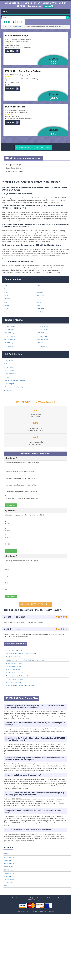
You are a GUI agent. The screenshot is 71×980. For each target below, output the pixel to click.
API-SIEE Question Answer (15, 679)
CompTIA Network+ (10, 374)
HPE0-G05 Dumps (10, 326)
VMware (6, 305)
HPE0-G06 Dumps (43, 326)
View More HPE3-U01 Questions (36, 604)
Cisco (5, 286)
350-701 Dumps (9, 863)
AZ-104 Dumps (9, 867)
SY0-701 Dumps (9, 876)
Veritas (39, 302)
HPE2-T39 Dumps (9, 333)
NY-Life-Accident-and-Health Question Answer (21, 653)
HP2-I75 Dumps (9, 343)
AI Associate (8, 390)
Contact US (62, 898)
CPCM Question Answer (14, 666)
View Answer (11, 505)
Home (5, 27)
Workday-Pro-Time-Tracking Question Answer (21, 686)
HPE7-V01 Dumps (43, 340)
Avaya (6, 309)
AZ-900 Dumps (9, 854)
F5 (5, 289)
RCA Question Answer (13, 669)
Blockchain (40, 309)
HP (10, 27)
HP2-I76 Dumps (42, 343)
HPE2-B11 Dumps (43, 330)
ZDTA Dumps (8, 886)
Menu (5, 11)
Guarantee (40, 898)
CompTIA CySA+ (9, 367)
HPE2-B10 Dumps (9, 330)
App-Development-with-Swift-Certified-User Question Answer (26, 660)
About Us (14, 898)
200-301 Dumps (9, 857)
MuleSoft (40, 312)
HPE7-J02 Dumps (9, 336)
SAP (38, 299)
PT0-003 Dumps (9, 883)
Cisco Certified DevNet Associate (14, 380)
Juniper (6, 292)
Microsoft (40, 292)
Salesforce (7, 299)
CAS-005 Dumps (9, 879)
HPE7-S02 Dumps (9, 340)
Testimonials (51, 898)
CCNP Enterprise (9, 384)
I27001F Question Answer (14, 673)
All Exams (24, 898)
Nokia (6, 295)
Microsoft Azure (9, 370)
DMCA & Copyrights (35, 900)
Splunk (6, 312)
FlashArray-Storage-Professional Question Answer (22, 676)
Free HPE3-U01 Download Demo (33, 147)
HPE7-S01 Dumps (43, 336)
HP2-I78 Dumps (42, 346)
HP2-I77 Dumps (9, 346)
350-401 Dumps (9, 860)
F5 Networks (8, 364)
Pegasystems (41, 295)
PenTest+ (7, 377)
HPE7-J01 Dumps (42, 333)
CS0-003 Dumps (9, 870)
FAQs (32, 898)
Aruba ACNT (17, 27)
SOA (5, 302)
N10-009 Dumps (9, 873)
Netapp (39, 305)
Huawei (39, 289)
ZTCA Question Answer (14, 682)
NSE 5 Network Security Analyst (14, 387)
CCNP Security (8, 361)
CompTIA (40, 286)
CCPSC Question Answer (14, 650)
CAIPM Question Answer (14, 663)
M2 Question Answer (13, 657)
